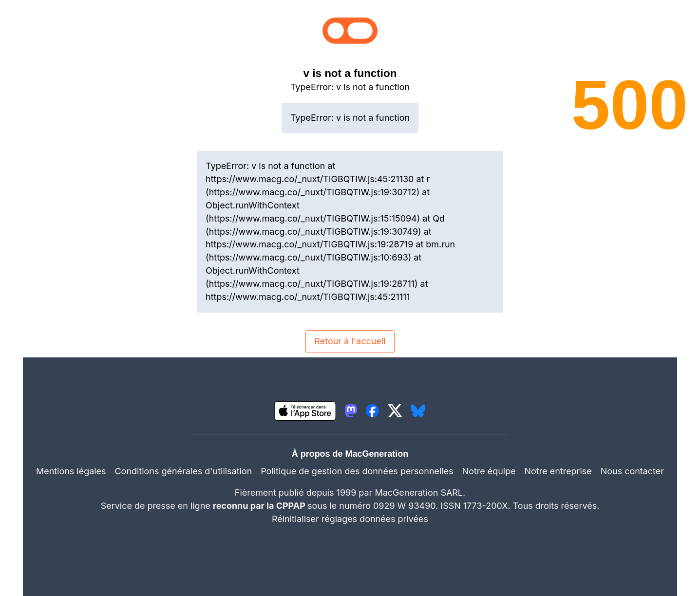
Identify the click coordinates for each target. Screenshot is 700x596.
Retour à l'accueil (350, 341)
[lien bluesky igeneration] (418, 411)
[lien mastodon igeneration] (351, 411)
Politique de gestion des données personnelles (357, 471)
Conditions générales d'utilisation (184, 471)
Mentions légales (71, 471)
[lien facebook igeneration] (372, 411)
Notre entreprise (558, 471)
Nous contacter (632, 471)
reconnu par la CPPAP (260, 506)
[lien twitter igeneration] (395, 411)
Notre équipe (489, 471)
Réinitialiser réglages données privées (350, 519)
